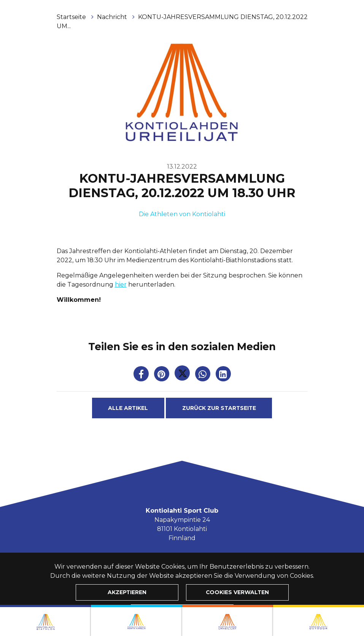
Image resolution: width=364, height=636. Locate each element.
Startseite (72, 17)
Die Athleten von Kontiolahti (182, 214)
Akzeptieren (127, 592)
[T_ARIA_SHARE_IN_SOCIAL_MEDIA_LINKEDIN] (223, 375)
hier (121, 285)
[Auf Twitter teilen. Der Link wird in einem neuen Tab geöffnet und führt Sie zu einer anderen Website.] (183, 375)
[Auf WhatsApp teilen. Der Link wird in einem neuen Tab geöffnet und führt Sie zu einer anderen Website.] (203, 375)
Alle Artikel (128, 408)
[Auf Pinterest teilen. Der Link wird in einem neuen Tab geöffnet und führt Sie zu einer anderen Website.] (162, 375)
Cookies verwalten (237, 592)
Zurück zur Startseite (219, 408)
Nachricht (113, 17)
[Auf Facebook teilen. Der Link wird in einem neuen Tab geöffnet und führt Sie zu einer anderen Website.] (142, 375)
